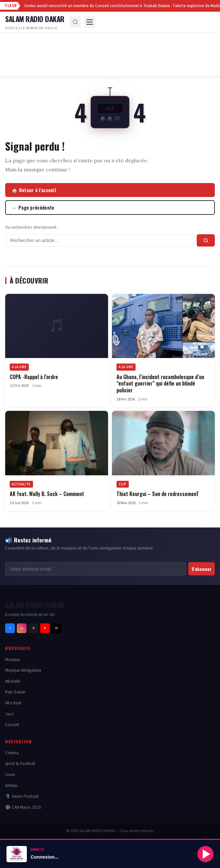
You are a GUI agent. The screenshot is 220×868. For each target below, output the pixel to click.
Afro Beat (13, 703)
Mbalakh (13, 681)
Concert (12, 725)
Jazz (10, 714)
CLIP (123, 485)
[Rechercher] (75, 22)
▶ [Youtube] (45, 628)
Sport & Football (20, 764)
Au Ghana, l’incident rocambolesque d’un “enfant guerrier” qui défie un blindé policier (160, 384)
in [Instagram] (22, 628)
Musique (12, 660)
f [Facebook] (10, 628)
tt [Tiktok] (57, 628)
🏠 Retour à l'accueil (34, 190)
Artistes (11, 786)
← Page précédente (33, 208)
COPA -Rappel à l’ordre (34, 377)
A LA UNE (19, 367)
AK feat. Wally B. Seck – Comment (47, 494)
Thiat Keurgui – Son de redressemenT (158, 494)
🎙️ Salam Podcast (22, 796)
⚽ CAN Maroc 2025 (23, 807)
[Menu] (90, 22)
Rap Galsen (15, 692)
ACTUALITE (21, 485)
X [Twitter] (33, 628)
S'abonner (202, 569)
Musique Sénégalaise (23, 670)
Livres (10, 775)
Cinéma (12, 753)
